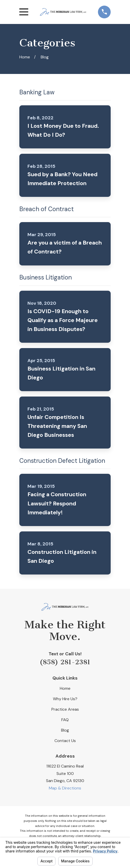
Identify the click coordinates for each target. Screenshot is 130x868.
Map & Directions (65, 788)
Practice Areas (65, 709)
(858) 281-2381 (65, 662)
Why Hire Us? (65, 699)
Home (65, 688)
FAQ (65, 720)
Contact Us (65, 741)
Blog (65, 730)
